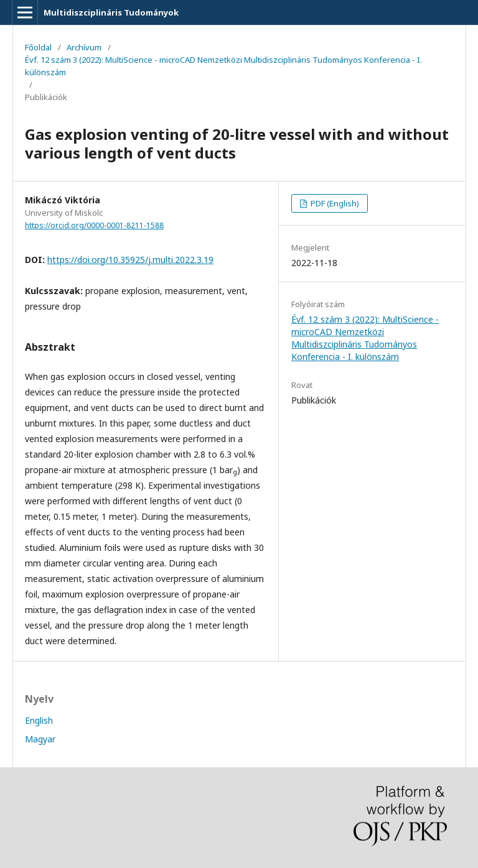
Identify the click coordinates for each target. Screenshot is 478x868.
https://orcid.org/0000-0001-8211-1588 (94, 225)
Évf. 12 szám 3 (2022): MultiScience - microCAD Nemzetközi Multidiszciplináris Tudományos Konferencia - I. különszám (223, 66)
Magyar (40, 739)
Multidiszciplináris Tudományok (111, 12)
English (39, 720)
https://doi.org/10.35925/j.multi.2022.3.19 (130, 260)
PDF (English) (334, 203)
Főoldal (38, 47)
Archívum (84, 47)
